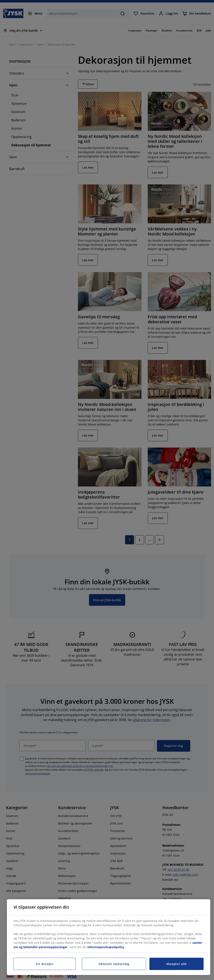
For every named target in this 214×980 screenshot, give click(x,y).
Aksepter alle (176, 964)
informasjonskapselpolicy (106, 947)
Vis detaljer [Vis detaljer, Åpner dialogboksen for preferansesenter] (44, 964)
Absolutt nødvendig (114, 964)
